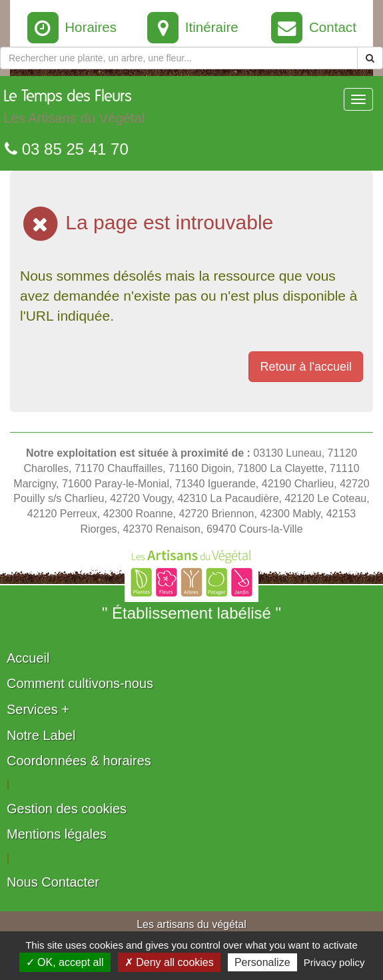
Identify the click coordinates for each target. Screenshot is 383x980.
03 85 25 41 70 (67, 149)
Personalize (262, 962)
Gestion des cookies (67, 809)
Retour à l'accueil (306, 367)
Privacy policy (334, 962)
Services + (38, 709)
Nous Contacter (53, 882)
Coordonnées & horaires (79, 761)
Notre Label (41, 735)
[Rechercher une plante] (179, 58)
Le (74, 110)
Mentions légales (57, 834)
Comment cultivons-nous (80, 683)
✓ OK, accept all (65, 962)
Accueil (28, 658)
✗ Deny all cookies (169, 962)
